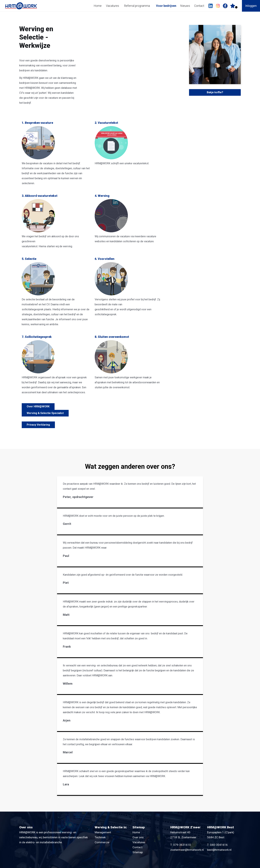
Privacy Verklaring (38, 425)
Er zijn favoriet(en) (236, 7)
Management (103, 832)
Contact (199, 6)
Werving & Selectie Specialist (45, 413)
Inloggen (251, 6)
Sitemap (138, 852)
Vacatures (113, 6)
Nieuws (185, 6)
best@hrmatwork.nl (219, 850)
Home (98, 6)
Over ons (138, 837)
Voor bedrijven (166, 6)
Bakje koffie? (215, 92)
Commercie (102, 842)
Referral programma (137, 6)
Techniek (100, 837)
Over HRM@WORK (38, 406)
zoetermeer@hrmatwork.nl (187, 850)
